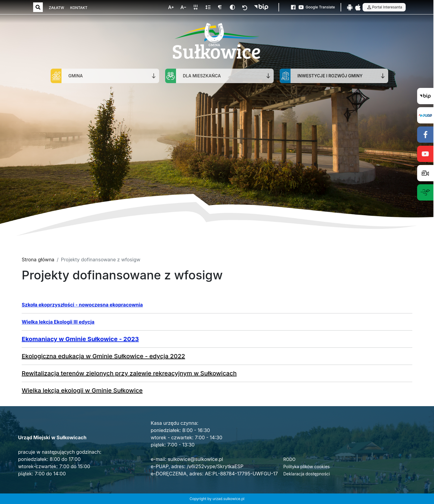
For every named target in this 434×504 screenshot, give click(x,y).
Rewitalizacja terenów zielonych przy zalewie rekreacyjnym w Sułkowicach (129, 373)
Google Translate (320, 7)
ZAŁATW (57, 8)
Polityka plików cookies (307, 467)
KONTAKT (79, 8)
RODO (289, 459)
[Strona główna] (216, 42)
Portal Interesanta (384, 7)
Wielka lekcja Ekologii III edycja (58, 322)
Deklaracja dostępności (307, 474)
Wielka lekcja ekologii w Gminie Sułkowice (82, 390)
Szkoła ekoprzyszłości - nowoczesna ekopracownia (82, 305)
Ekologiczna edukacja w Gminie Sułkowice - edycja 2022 (103, 356)
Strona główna (38, 260)
